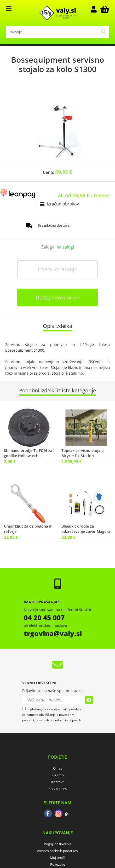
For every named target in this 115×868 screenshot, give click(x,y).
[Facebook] (48, 814)
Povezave (58, 864)
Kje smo (58, 775)
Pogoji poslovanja (58, 844)
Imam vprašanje (57, 269)
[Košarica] (104, 9)
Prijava (96, 9)
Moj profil (57, 858)
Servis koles (58, 789)
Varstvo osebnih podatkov (57, 851)
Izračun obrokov (63, 204)
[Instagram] (59, 814)
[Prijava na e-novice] (89, 700)
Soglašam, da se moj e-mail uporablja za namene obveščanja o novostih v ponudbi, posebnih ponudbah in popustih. (52, 715)
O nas (57, 768)
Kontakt (57, 782)
